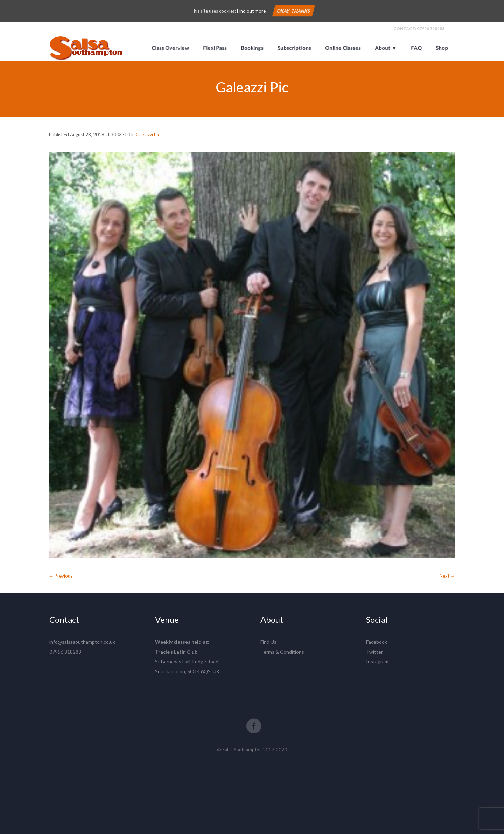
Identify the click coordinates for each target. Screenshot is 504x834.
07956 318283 (431, 29)
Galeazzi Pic (148, 135)
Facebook (377, 642)
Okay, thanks (293, 11)
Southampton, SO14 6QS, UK (187, 671)
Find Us (268, 642)
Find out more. (252, 11)
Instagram (377, 661)
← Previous (61, 576)
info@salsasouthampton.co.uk (82, 642)
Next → (447, 576)
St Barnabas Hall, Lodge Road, (187, 661)
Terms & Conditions (282, 652)
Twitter (374, 652)
